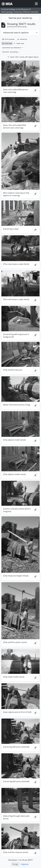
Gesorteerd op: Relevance (12, 48)
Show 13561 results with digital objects (23, 57)
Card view (7, 43)
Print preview (8, 39)
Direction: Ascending (10, 52)
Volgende (25, 864)
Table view (19, 43)
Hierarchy (22, 39)
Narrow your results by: (20, 18)
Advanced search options (16, 33)
